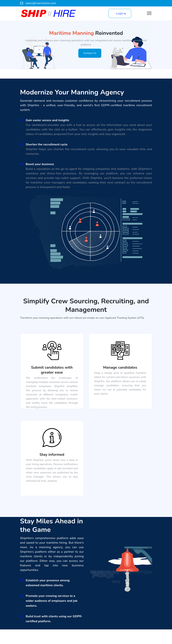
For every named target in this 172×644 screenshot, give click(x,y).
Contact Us (90, 53)
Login (120, 13)
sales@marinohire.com (38, 3)
